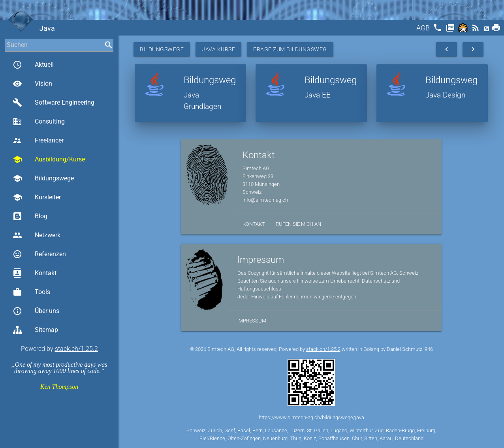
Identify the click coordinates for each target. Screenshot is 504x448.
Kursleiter (37, 197)
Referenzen (39, 254)
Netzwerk (37, 235)
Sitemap (35, 330)
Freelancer (38, 141)
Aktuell (33, 65)
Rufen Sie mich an (298, 224)
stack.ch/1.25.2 (76, 349)
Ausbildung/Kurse (49, 159)
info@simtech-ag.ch (265, 200)
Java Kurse (218, 49)
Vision (32, 84)
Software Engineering (54, 103)
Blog (30, 216)
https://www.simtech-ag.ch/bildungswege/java (311, 417)
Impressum (252, 321)
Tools (31, 292)
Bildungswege (43, 178)
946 (429, 349)
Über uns (36, 311)
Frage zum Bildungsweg (290, 49)
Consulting (39, 122)
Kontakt (35, 273)
